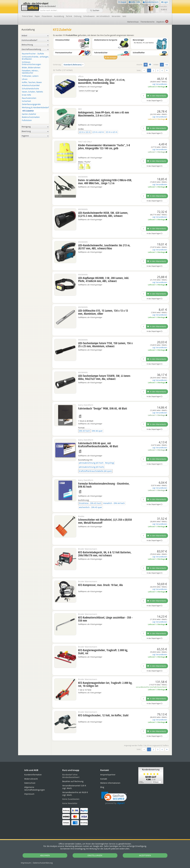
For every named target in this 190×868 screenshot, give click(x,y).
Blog (102, 787)
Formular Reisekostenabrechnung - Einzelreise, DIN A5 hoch (104, 485)
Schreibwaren (89, 16)
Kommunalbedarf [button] (35, 40)
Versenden (116, 16)
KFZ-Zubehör (28, 111)
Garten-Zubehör (29, 114)
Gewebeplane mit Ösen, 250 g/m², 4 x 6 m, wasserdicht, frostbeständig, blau (102, 81)
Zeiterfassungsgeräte (31, 104)
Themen (147, 22)
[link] (114, 798)
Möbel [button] (35, 36)
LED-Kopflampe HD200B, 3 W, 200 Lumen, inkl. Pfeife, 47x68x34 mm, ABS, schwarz (104, 279)
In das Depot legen (155, 100)
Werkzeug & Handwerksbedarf (35, 108)
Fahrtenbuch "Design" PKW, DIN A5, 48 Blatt (103, 408)
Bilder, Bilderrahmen (31, 68)
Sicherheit (26, 101)
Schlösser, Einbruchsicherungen (31, 63)
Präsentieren (47, 16)
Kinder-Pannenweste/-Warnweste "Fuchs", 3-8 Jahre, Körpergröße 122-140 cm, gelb (104, 147)
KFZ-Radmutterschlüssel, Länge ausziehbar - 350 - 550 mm (105, 619)
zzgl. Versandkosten (160, 84)
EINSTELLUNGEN (95, 855)
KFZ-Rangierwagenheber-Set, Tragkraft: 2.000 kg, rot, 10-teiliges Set (105, 684)
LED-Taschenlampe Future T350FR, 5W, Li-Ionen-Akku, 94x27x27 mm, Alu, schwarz (104, 377)
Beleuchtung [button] (35, 45)
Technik (69, 16)
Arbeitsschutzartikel (31, 85)
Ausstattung (59, 16)
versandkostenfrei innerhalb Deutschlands (151, 687)
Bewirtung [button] (35, 131)
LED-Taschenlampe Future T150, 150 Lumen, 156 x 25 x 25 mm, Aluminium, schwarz (105, 345)
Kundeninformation (33, 775)
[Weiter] (167, 70)
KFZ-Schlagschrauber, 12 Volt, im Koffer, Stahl (103, 715)
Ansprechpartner (108, 775)
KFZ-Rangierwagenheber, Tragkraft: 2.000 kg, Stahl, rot (103, 652)
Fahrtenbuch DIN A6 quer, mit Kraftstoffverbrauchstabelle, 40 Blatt (98, 445)
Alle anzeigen (111, 58)
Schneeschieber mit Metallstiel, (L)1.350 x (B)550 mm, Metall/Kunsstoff (105, 521)
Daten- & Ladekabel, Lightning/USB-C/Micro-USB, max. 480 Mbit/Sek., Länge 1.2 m (105, 182)
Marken (133, 22)
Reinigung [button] (35, 127)
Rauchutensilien (29, 98)
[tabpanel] (95, 755)
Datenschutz (43, 863)
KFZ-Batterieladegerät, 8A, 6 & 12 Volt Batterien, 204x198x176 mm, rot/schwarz (105, 554)
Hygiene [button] (35, 136)
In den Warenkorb (156, 96)
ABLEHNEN (45, 855)
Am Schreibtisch (103, 16)
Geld (124, 16)
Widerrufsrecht (31, 779)
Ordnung (78, 16)
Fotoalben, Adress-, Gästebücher (30, 72)
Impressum (26, 863)
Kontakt (104, 779)
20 (162, 65)
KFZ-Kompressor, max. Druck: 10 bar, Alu (100, 585)
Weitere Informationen (110, 783)
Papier (37, 16)
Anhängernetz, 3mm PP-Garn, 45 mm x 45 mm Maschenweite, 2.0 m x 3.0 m (104, 114)
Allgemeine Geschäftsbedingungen (35, 788)
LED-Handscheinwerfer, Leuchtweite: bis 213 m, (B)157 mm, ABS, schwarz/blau (104, 247)
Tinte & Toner (27, 16)
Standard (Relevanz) (73, 65)
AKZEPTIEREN (145, 855)
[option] (111, 50)
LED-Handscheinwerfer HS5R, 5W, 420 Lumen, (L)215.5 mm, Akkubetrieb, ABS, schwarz (103, 214)
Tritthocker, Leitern (30, 76)
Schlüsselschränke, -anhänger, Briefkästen (35, 58)
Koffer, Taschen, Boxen (32, 82)
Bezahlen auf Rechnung (73, 781)
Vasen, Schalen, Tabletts (32, 92)
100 (167, 65)
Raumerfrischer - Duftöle (33, 54)
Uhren (25, 79)
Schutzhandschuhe (30, 89)
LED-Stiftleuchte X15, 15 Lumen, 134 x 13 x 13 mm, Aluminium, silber (103, 312)
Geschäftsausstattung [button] (35, 49)
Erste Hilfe (26, 95)
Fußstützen (27, 120)
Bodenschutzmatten (31, 117)
